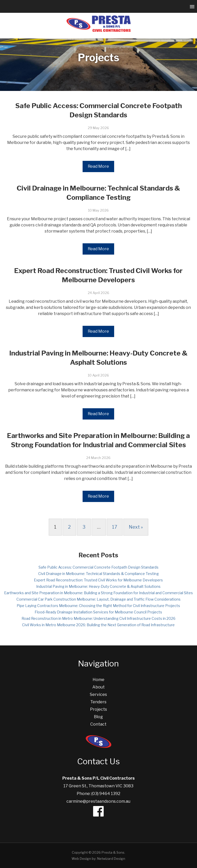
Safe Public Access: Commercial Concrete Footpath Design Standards (98, 567)
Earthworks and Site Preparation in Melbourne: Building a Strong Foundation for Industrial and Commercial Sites (98, 593)
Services (98, 694)
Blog (98, 717)
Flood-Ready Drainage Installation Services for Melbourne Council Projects (98, 612)
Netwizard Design (111, 859)
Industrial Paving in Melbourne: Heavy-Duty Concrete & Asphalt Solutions (98, 586)
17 (115, 527)
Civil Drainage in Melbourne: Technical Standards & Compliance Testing (98, 574)
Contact (98, 724)
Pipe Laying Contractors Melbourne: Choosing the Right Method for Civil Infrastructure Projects (98, 606)
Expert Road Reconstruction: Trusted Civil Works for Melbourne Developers (98, 580)
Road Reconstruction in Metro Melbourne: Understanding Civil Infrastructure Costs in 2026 (98, 618)
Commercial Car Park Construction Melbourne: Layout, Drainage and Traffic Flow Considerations (98, 599)
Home (98, 680)
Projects (98, 709)
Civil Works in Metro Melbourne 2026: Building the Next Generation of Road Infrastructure (98, 625)
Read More (98, 166)
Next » (136, 527)
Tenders (98, 702)
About (98, 687)
